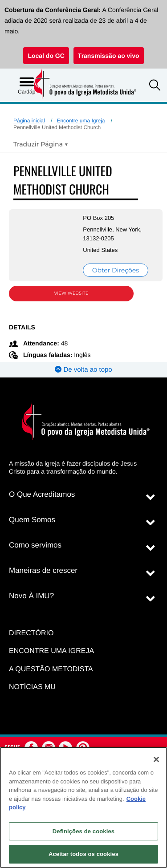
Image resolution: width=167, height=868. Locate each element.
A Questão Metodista (51, 669)
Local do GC (46, 56)
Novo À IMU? (31, 596)
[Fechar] (156, 759)
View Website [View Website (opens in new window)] (71, 293)
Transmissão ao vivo (109, 56)
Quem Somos (32, 520)
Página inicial (29, 121)
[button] (155, 86)
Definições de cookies (83, 831)
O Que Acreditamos (42, 494)
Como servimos (35, 545)
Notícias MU (32, 687)
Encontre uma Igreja (81, 121)
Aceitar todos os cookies (83, 854)
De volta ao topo (83, 370)
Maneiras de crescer (43, 570)
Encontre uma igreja (51, 651)
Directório (31, 633)
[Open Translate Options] (41, 144)
